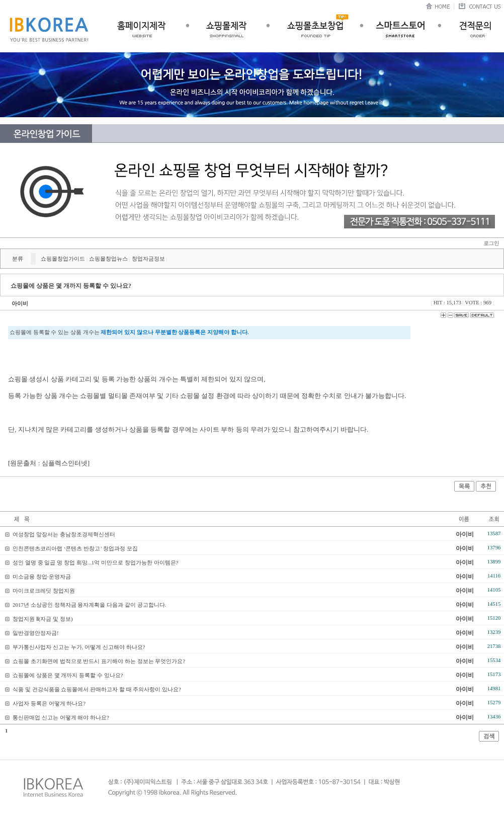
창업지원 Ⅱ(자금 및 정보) (43, 619)
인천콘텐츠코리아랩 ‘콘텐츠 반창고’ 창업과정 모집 (75, 548)
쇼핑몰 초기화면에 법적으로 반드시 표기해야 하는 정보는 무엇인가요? (99, 661)
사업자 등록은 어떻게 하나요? (49, 703)
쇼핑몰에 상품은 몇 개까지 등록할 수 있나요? (68, 675)
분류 (18, 259)
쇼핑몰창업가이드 (63, 259)
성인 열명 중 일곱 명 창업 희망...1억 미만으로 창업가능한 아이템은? (95, 562)
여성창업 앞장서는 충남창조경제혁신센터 (64, 534)
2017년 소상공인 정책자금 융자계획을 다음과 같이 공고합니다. (89, 605)
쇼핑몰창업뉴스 (108, 259)
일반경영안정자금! (36, 633)
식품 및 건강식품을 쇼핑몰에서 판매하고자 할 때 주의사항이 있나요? (97, 689)
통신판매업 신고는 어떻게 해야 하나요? (61, 717)
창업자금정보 (148, 259)
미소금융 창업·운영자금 (42, 577)
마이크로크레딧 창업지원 (44, 591)
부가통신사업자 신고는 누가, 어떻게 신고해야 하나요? (79, 647)
